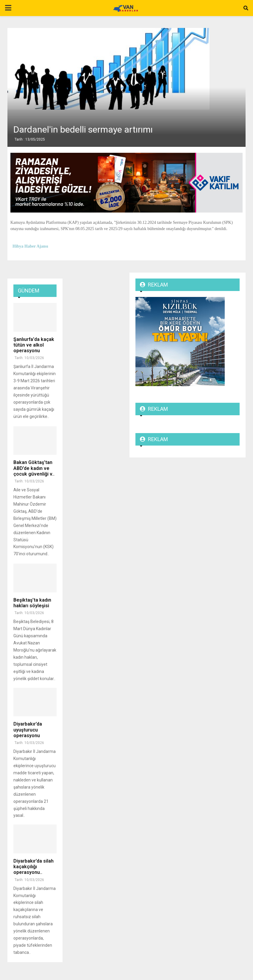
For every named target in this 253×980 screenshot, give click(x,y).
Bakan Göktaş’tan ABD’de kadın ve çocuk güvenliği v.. (34, 468)
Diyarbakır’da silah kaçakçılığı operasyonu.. (33, 867)
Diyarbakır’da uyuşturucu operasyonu (28, 730)
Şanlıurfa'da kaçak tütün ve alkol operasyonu (34, 345)
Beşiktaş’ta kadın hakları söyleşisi (32, 603)
